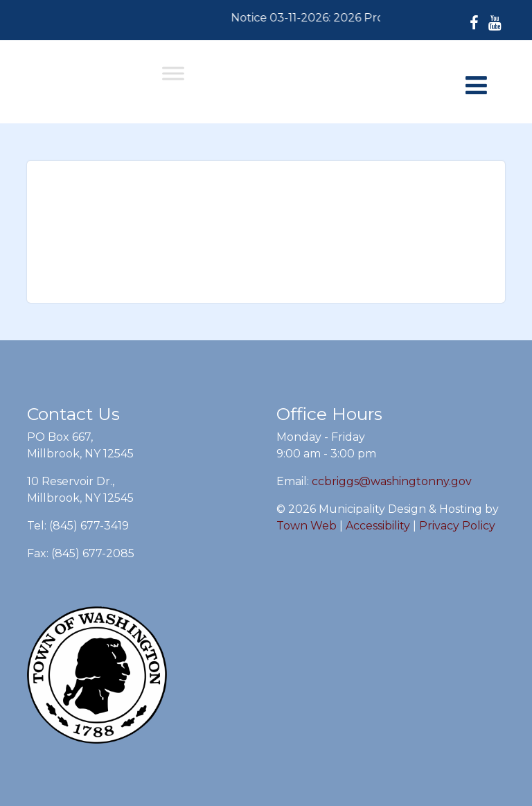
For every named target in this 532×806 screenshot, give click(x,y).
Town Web (307, 526)
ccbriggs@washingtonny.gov (392, 481)
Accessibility (378, 526)
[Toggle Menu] (173, 73)
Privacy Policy (457, 526)
